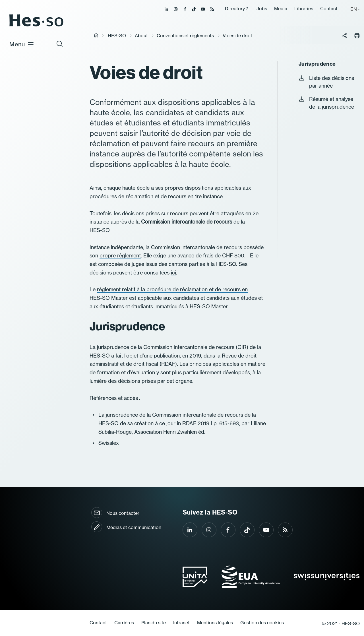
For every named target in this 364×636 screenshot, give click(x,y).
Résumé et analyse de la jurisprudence (326, 103)
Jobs (262, 9)
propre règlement (120, 255)
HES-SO (117, 36)
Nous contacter (123, 513)
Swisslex (109, 443)
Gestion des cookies (262, 623)
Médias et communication (134, 527)
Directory (235, 9)
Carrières (124, 623)
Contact (329, 9)
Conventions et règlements (185, 36)
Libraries (304, 9)
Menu (22, 44)
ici (173, 272)
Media (281, 9)
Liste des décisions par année (326, 82)
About (141, 36)
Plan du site (154, 623)
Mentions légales (215, 623)
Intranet (181, 623)
